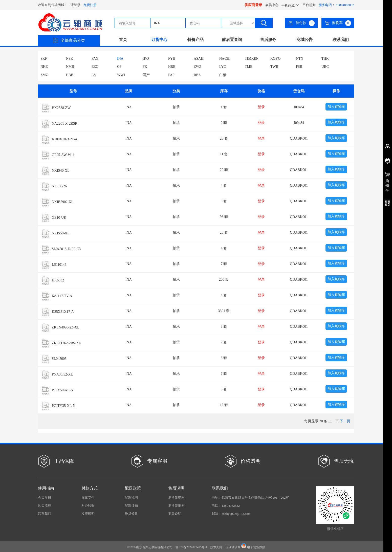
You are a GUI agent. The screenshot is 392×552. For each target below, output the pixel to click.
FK (145, 67)
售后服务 (268, 40)
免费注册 (90, 5)
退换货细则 (176, 506)
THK (325, 59)
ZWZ (198, 67)
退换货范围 (176, 498)
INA (120, 59)
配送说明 (131, 498)
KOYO (275, 59)
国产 (146, 75)
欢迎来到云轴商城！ (53, 5)
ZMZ (44, 75)
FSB (299, 67)
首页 (123, 40)
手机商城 (290, 5)
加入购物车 (336, 107)
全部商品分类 (69, 40)
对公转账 (88, 506)
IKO (146, 59)
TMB (249, 67)
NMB (70, 67)
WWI (121, 75)
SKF (44, 59)
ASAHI (199, 59)
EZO (95, 67)
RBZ (197, 75)
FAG (95, 59)
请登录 (75, 5)
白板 (223, 75)
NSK (70, 59)
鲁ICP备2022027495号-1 (191, 547)
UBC (325, 67)
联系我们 (341, 40)
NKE (44, 67)
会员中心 (272, 5)
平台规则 (309, 5)
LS (94, 75)
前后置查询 (232, 40)
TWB (274, 67)
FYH (172, 59)
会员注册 (45, 498)
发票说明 (88, 514)
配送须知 (131, 506)
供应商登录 (253, 5)
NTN (300, 59)
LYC (223, 67)
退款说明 (175, 514)
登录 (261, 107)
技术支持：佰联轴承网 (225, 547)
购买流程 (45, 506)
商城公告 (304, 40)
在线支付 (88, 498)
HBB (70, 75)
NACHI (225, 59)
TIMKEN (252, 59)
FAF (171, 75)
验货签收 (131, 514)
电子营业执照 (253, 547)
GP (119, 67)
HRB (172, 67)
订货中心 (159, 40)
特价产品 (195, 40)
